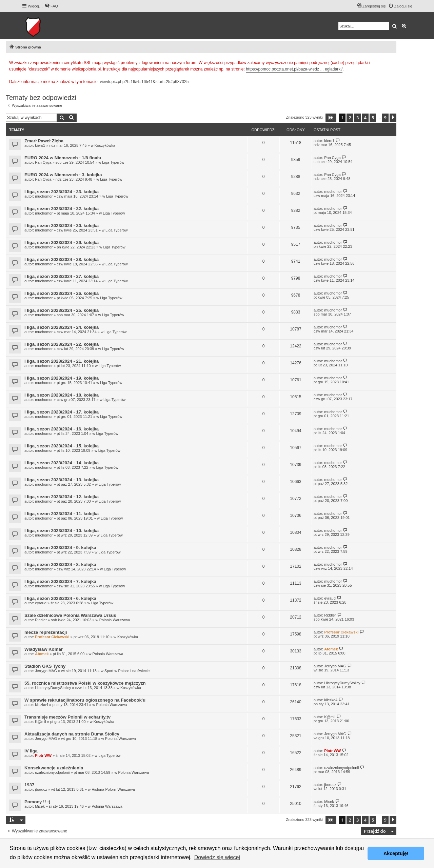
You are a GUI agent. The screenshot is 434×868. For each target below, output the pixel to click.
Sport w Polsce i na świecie (127, 671)
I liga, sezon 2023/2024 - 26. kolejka (62, 293)
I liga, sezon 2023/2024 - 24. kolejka (62, 327)
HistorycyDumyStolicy (53, 688)
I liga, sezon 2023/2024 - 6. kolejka (60, 598)
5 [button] (373, 118)
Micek (40, 806)
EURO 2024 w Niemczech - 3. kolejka (63, 175)
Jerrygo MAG (46, 671)
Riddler (41, 620)
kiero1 (40, 145)
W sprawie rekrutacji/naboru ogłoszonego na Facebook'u (85, 700)
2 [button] (350, 118)
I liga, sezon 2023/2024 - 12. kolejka (62, 497)
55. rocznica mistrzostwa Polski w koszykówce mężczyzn (85, 683)
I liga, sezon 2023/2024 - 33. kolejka (62, 192)
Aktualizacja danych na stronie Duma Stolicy (72, 734)
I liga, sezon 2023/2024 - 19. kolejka (62, 378)
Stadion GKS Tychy (45, 666)
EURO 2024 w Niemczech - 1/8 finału (63, 158)
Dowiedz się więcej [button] (217, 857)
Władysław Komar (44, 649)
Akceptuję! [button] (396, 853)
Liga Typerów (113, 162)
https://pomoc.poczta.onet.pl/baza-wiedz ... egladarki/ (294, 69)
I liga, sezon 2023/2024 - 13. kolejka (62, 480)
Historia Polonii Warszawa (113, 789)
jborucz (41, 789)
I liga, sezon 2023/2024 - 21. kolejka (62, 361)
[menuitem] (51, 6)
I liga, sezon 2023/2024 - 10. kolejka (62, 531)
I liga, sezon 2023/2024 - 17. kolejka (62, 412)
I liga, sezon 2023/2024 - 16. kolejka (62, 429)
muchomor (44, 196)
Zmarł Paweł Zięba (44, 141)
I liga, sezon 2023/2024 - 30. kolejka (62, 226)
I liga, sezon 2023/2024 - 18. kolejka (62, 395)
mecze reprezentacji (46, 632)
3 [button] (358, 118)
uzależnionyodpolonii (52, 772)
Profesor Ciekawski (52, 637)
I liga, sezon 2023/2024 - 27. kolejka (62, 276)
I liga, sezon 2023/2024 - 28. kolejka (62, 259)
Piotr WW (43, 755)
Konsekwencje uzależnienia (54, 768)
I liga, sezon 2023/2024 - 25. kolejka (62, 310)
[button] (331, 118)
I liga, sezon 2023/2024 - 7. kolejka (60, 581)
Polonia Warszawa (115, 620)
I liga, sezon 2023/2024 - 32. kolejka (62, 209)
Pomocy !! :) (37, 802)
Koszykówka (105, 145)
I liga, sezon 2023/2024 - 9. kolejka (60, 548)
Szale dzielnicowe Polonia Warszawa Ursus (70, 615)
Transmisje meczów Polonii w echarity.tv (67, 717)
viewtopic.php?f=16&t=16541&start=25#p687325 (144, 82)
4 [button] (365, 118)
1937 (29, 785)
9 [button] (385, 118)
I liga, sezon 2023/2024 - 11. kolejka (62, 514)
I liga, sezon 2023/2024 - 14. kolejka (62, 463)
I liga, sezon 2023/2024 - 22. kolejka (62, 344)
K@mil (41, 722)
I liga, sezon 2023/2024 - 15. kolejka (62, 446)
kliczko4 (42, 705)
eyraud (41, 603)
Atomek (42, 654)
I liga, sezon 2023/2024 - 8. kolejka (60, 564)
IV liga (31, 751)
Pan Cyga (43, 162)
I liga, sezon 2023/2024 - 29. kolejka (62, 243)
